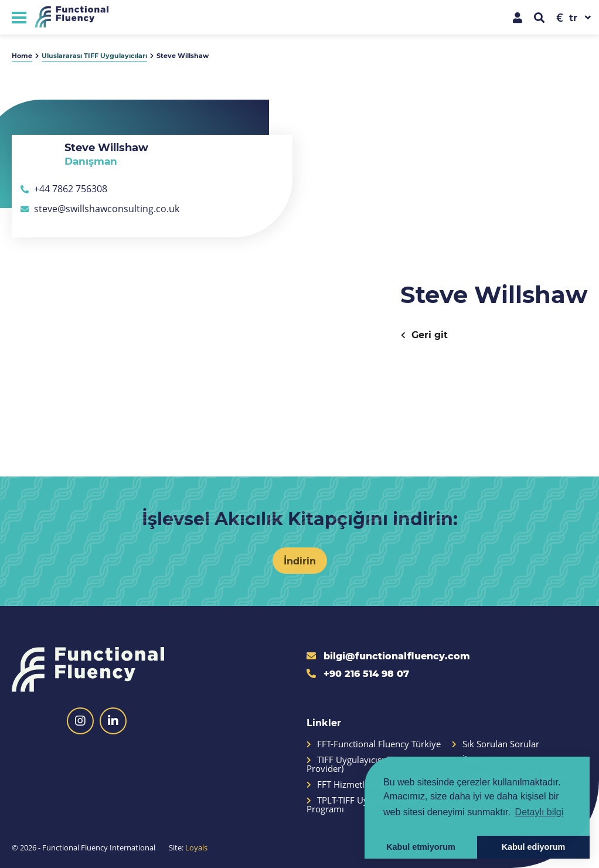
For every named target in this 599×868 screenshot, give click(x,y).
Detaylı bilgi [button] (540, 812)
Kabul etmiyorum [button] (421, 847)
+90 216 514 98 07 (358, 673)
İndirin (300, 561)
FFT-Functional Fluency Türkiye (374, 744)
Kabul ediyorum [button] (534, 847)
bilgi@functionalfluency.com (388, 656)
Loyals (196, 847)
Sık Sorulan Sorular (496, 744)
